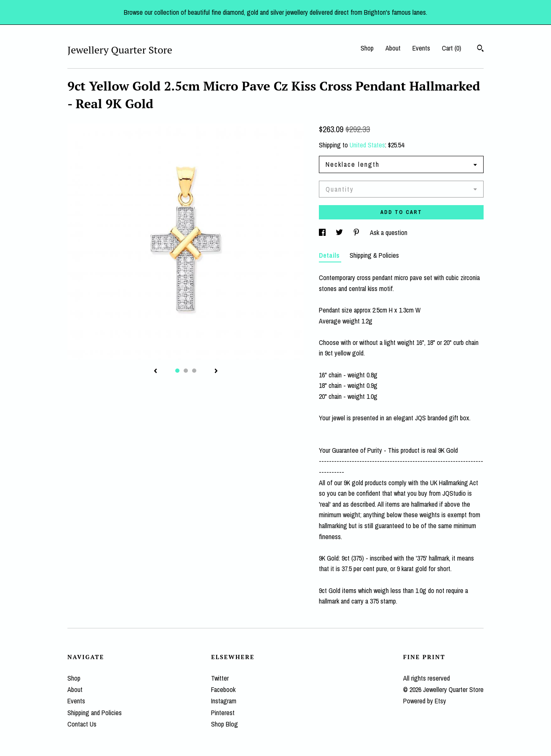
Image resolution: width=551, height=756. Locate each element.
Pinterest (223, 713)
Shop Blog (225, 724)
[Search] (480, 49)
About (393, 48)
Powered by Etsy (425, 701)
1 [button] (177, 371)
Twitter (220, 678)
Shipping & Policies (374, 255)
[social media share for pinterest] (357, 232)
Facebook (223, 689)
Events (421, 48)
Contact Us (82, 724)
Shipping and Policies (95, 713)
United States (367, 145)
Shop (367, 48)
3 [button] (194, 371)
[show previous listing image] (155, 371)
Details (330, 255)
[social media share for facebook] (323, 232)
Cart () (452, 48)
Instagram (224, 701)
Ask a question (389, 232)
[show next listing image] (216, 371)
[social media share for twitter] (340, 232)
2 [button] (186, 371)
